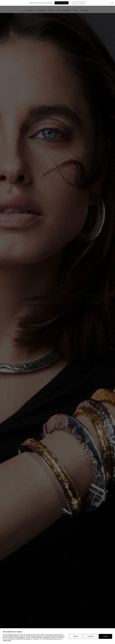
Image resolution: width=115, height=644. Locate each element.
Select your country (79, 3)
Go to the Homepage (61, 3)
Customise (90, 636)
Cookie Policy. (7, 640)
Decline (76, 636)
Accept (105, 636)
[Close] (112, 3)
